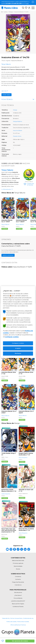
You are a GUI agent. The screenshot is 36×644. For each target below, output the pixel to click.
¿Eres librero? (18, 595)
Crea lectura (18, 585)
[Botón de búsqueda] (23, 8)
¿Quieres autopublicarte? (18, 601)
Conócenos (18, 576)
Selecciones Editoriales (18, 560)
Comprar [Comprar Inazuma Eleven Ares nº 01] (22, 380)
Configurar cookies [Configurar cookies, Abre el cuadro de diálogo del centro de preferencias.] (18, 343)
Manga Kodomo (18, 121)
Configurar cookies (12, 337)
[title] (7, 549)
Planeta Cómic (17, 136)
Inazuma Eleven (18, 130)
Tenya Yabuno (7, 170)
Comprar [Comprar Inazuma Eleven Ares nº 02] (5, 380)
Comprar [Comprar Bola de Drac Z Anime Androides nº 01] (22, 537)
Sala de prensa (18, 592)
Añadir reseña (6, 95)
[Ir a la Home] (2, 12)
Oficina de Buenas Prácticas (18, 625)
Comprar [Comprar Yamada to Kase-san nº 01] (22, 498)
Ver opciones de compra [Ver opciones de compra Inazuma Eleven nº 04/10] (20, 641)
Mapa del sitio (6, 618)
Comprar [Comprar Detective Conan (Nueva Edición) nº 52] (5, 498)
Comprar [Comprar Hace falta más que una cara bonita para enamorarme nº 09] (5, 539)
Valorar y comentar (8, 255)
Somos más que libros (16, 618)
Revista (18, 569)
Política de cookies (11, 622)
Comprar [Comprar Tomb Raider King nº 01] (5, 461)
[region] (18, 322)
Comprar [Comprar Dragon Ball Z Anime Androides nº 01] (22, 462)
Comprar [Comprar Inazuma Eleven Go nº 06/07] (19, 229)
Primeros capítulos (18, 563)
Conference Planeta (18, 606)
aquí (27, 3)
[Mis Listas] (26, 8)
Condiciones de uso (28, 618)
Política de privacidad (23, 622)
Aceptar (18, 348)
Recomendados (18, 566)
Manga (15, 110)
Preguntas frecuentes (18, 582)
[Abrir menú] (33, 8)
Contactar (18, 579)
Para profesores (18, 598)
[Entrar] (29, 8)
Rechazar (18, 353)
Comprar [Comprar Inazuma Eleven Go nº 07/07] (5, 229)
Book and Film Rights (18, 604)
